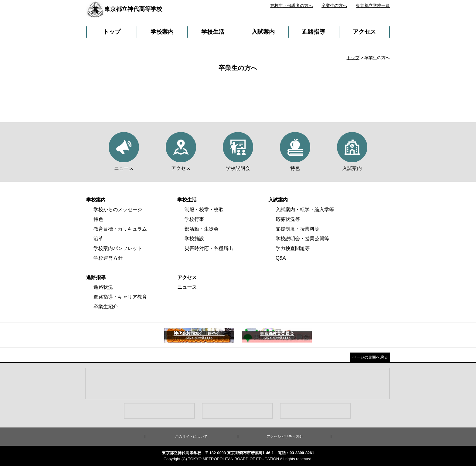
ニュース (187, 287)
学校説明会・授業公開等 (302, 239)
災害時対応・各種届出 (209, 248)
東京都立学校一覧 (373, 5)
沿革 (98, 239)
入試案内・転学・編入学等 (305, 209)
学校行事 (194, 219)
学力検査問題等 (293, 248)
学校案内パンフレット (118, 248)
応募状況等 (288, 219)
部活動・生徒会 (202, 229)
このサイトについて (191, 437)
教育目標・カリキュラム (120, 229)
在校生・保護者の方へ (291, 5)
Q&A (281, 258)
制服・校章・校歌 (204, 209)
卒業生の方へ (334, 5)
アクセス (364, 32)
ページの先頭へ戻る (370, 357)
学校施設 (194, 239)
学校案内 (162, 32)
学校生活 (213, 32)
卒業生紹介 (106, 307)
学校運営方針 (108, 258)
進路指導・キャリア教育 (120, 297)
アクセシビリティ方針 (285, 437)
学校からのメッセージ (118, 209)
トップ (112, 32)
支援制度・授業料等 (297, 229)
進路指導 (314, 32)
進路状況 (103, 287)
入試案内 (263, 32)
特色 (98, 219)
